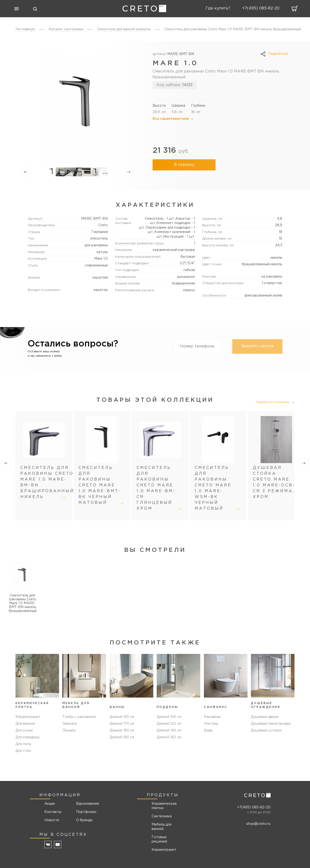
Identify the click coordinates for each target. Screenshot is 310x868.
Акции (50, 804)
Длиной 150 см (122, 717)
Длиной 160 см (169, 737)
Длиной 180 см (122, 731)
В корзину (184, 165)
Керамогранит (28, 717)
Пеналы (69, 731)
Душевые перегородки (271, 724)
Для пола (23, 744)
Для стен (23, 751)
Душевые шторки (266, 731)
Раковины (212, 717)
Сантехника (162, 816)
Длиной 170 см (122, 724)
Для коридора (27, 737)
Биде (208, 731)
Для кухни (24, 731)
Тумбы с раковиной (79, 717)
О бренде (84, 820)
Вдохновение (86, 804)
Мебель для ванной (162, 827)
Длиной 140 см (169, 731)
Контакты (53, 812)
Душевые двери (265, 717)
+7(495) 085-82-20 (254, 807)
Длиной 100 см (169, 717)
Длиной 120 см (169, 724)
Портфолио (86, 812)
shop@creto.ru (258, 824)
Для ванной (25, 724)
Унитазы (211, 724)
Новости (52, 820)
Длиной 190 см (122, 737)
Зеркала (70, 724)
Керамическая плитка (164, 806)
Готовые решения (159, 839)
